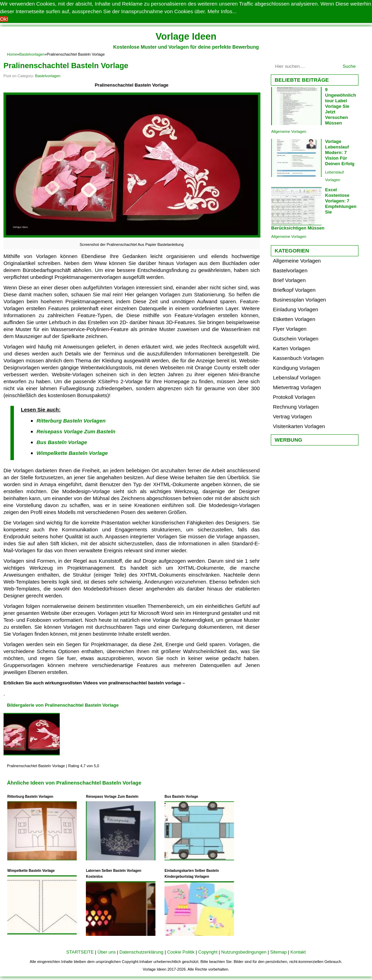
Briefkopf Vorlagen (294, 290)
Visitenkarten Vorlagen (299, 426)
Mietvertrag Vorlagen (297, 387)
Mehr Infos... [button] (222, 11)
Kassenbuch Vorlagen (298, 358)
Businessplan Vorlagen (300, 300)
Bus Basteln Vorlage (62, 442)
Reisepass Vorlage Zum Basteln (76, 431)
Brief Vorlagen (289, 280)
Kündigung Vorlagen (296, 368)
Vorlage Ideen (186, 37)
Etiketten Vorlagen (294, 319)
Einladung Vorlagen (296, 309)
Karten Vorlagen (292, 348)
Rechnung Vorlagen (296, 407)
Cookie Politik (181, 952)
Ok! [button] (4, 19)
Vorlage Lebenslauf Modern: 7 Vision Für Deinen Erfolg (340, 152)
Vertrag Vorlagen (292, 416)
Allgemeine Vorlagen (289, 131)
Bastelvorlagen (32, 54)
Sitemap (278, 952)
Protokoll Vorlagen (294, 397)
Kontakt (298, 952)
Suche (349, 66)
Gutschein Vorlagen (296, 339)
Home (12, 54)
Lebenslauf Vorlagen (297, 377)
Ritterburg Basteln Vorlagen (71, 421)
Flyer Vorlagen (290, 329)
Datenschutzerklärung (141, 952)
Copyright (208, 952)
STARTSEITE (80, 952)
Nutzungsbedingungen (244, 952)
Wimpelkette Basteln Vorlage (72, 453)
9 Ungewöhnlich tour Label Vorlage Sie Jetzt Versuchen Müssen (341, 106)
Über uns (107, 952)
